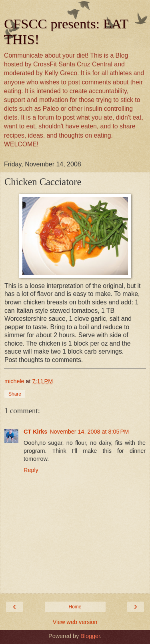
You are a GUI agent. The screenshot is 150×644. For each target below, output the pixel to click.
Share (15, 394)
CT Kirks (35, 432)
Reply (31, 470)
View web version (75, 622)
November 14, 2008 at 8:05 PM (89, 432)
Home (75, 607)
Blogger (90, 636)
